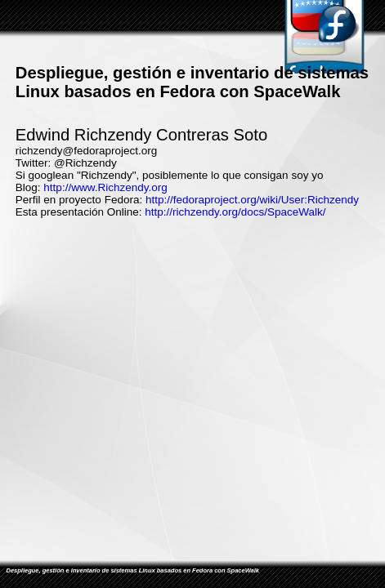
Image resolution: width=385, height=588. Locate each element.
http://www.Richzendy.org (105, 187)
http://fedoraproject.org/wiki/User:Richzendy (252, 200)
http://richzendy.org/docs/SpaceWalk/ (235, 212)
